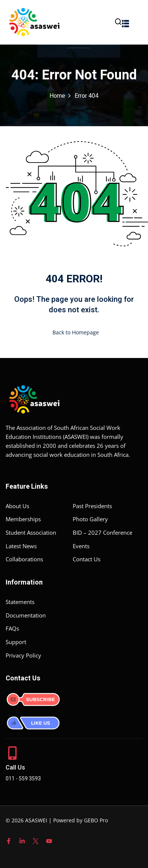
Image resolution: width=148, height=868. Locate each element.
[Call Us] (12, 753)
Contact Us (87, 559)
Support (16, 642)
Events (81, 546)
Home (57, 96)
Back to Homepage (74, 332)
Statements (20, 602)
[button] (126, 23)
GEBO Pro (96, 820)
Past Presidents (92, 506)
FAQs (12, 628)
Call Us (15, 767)
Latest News (21, 546)
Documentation (26, 615)
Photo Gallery (90, 519)
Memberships (23, 519)
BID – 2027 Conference (102, 532)
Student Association (31, 532)
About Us (17, 506)
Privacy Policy (23, 655)
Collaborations (24, 559)
